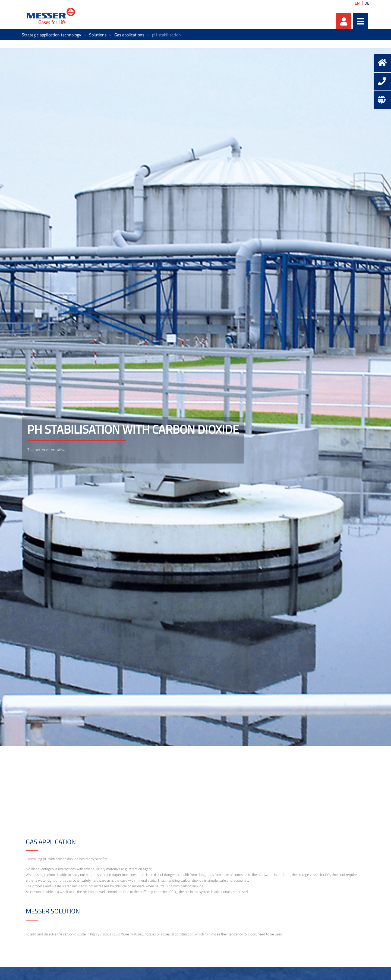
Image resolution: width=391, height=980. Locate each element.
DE (367, 3)
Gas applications (129, 35)
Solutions (98, 35)
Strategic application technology (51, 35)
